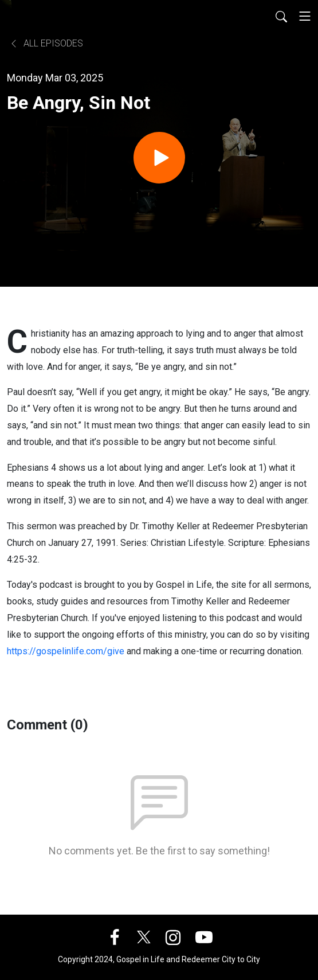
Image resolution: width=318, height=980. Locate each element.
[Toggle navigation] (305, 16)
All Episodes (46, 43)
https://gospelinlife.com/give (66, 651)
